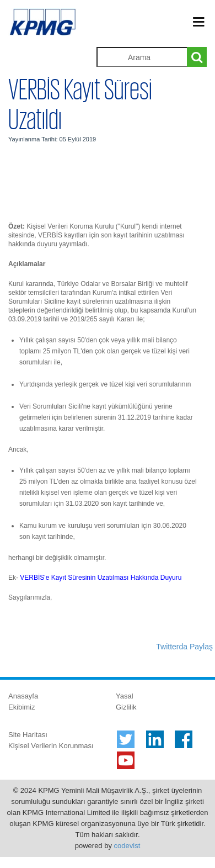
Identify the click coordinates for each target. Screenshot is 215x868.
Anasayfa (23, 696)
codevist (127, 846)
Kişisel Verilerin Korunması (51, 746)
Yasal (125, 696)
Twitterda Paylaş (184, 647)
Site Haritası (28, 735)
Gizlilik (126, 707)
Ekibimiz (21, 707)
